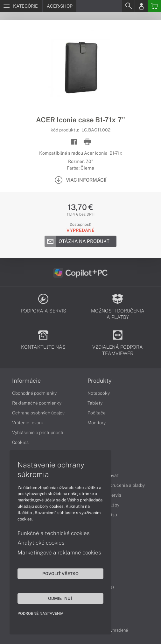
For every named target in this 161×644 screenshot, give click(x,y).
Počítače (97, 413)
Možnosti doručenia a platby (116, 485)
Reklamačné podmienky (37, 403)
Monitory (97, 423)
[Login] (141, 6)
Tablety (95, 403)
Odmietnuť (60, 598)
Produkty (100, 381)
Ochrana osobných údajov (38, 413)
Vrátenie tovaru (28, 423)
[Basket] (154, 6)
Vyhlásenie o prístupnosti (38, 433)
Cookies (20, 442)
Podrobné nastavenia (41, 614)
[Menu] (21, 6)
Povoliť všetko (60, 574)
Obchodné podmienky (34, 393)
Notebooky (99, 393)
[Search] (128, 6)
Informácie (26, 381)
